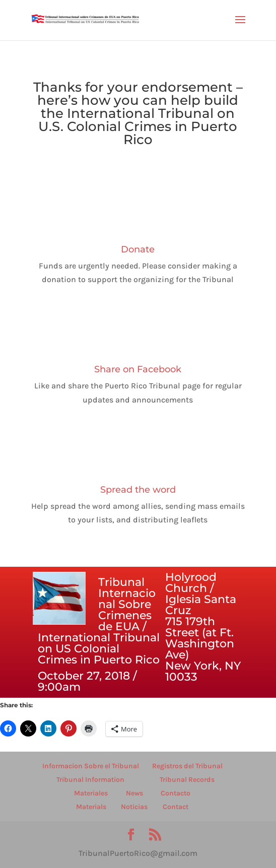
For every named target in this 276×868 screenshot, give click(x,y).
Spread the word (138, 490)
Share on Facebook (138, 369)
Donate (138, 249)
